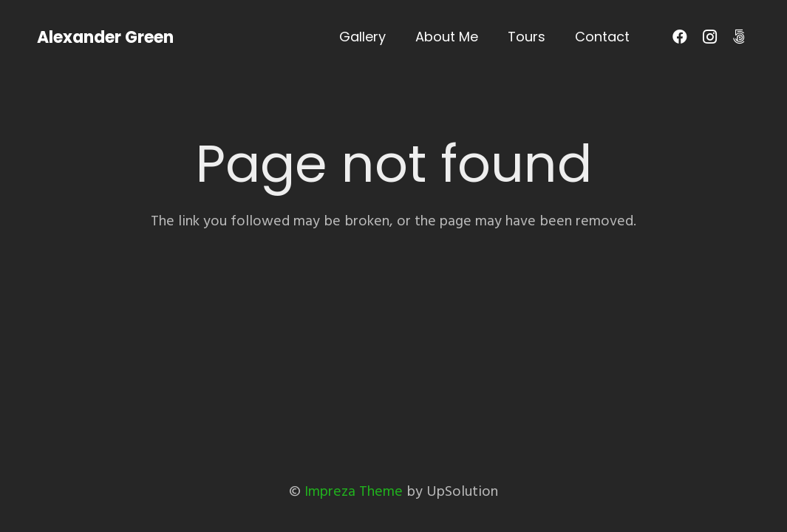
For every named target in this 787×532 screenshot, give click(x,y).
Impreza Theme (354, 491)
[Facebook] (680, 37)
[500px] (739, 37)
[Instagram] (709, 37)
